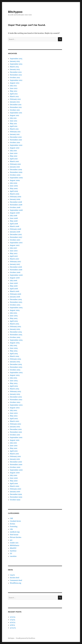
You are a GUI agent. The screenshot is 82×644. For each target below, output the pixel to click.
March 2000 (15, 486)
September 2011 (16, 113)
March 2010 (14, 161)
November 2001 (16, 432)
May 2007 (14, 253)
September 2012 (16, 80)
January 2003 (15, 394)
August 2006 (15, 278)
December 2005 (16, 299)
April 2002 (14, 419)
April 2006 (14, 289)
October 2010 (15, 142)
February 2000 (16, 489)
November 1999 (16, 497)
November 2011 (16, 107)
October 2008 (15, 207)
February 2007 (15, 262)
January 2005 (15, 329)
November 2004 (16, 335)
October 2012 (15, 78)
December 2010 (16, 137)
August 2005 (15, 310)
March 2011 (14, 129)
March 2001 (14, 454)
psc (11, 540)
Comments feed (16, 580)
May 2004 (14, 351)
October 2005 (15, 305)
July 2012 (13, 86)
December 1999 (16, 494)
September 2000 (16, 470)
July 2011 (13, 118)
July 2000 (14, 475)
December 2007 (16, 234)
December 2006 (16, 267)
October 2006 (15, 272)
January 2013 (15, 69)
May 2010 (14, 156)
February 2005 (16, 326)
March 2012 (14, 96)
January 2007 (15, 264)
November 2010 (16, 140)
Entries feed (15, 578)
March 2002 (15, 421)
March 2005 (15, 324)
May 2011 (13, 124)
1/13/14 (13, 620)
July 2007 (13, 248)
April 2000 (14, 483)
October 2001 (15, 435)
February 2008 (16, 229)
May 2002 (14, 416)
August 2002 (15, 408)
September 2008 (16, 210)
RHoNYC (13, 548)
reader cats (14, 543)
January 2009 (15, 199)
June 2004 (14, 348)
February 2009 (16, 197)
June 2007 (14, 251)
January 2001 (15, 459)
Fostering (14, 526)
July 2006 (14, 280)
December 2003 (16, 364)
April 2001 (14, 451)
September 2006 (16, 275)
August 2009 (15, 180)
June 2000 (14, 478)
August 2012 (15, 83)
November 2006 (16, 270)
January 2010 (15, 167)
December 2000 (16, 462)
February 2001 (15, 456)
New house (14, 535)
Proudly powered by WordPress (26, 638)
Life (11, 529)
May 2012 (14, 91)
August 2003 (15, 375)
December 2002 (16, 397)
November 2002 (16, 400)
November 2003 (16, 367)
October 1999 (15, 500)
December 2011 (16, 105)
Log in (12, 575)
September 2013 (16, 64)
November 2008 (16, 205)
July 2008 (14, 216)
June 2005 (14, 316)
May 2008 (14, 221)
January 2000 (15, 492)
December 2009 (16, 170)
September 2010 (16, 145)
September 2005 (16, 308)
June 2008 (14, 218)
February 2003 (15, 391)
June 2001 (14, 446)
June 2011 (14, 121)
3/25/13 (13, 628)
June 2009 (14, 186)
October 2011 (15, 110)
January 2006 (15, 297)
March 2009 (15, 194)
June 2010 (14, 153)
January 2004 (15, 362)
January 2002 (15, 427)
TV (11, 554)
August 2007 (15, 245)
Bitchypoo (15, 12)
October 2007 (15, 240)
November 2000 (16, 465)
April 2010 (14, 159)
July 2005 (14, 313)
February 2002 (16, 424)
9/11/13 (13, 622)
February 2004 (16, 359)
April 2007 (14, 256)
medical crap (15, 532)
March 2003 (14, 389)
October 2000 (15, 467)
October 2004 (15, 337)
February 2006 (16, 294)
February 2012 (15, 99)
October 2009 (15, 175)
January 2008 (15, 232)
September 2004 (16, 340)
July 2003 (13, 378)
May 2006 (14, 286)
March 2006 (15, 291)
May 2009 (14, 188)
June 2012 (14, 88)
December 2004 (16, 332)
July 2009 (14, 183)
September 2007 (16, 243)
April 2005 (14, 321)
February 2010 (15, 164)
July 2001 (13, 443)
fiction (13, 524)
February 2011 (15, 132)
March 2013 (14, 67)
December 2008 (16, 202)
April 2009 (14, 191)
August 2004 (15, 343)
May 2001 (14, 448)
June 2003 (14, 381)
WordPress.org (16, 583)
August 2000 (15, 473)
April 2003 (14, 386)
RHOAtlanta (15, 545)
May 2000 (14, 481)
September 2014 (16, 59)
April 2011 (14, 126)
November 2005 (16, 302)
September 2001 (16, 437)
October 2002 (15, 402)
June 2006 (14, 283)
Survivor (13, 551)
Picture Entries (16, 537)
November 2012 (16, 75)
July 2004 (14, 345)
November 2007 (16, 237)
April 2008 (14, 224)
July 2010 (13, 151)
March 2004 (15, 356)
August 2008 (15, 213)
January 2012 (15, 102)
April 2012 (14, 94)
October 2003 (15, 370)
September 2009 (16, 178)
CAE (11, 518)
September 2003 (16, 373)
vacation (13, 556)
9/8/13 (12, 625)
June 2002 (14, 413)
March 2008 (15, 226)
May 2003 (14, 383)
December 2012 (16, 72)
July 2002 (14, 410)
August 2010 (15, 148)
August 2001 (15, 440)
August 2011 (14, 115)
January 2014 (15, 61)
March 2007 (14, 259)
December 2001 (16, 429)
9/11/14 (13, 617)
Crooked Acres (15, 521)
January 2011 (15, 134)
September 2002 (16, 405)
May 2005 (14, 318)
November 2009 (16, 172)
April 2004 (14, 354)
